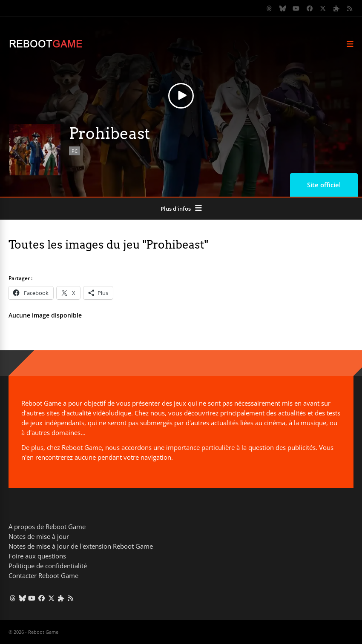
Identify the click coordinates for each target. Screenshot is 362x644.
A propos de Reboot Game (47, 527)
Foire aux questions (37, 556)
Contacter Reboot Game (43, 575)
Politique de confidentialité (48, 566)
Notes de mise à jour (39, 536)
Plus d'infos (176, 209)
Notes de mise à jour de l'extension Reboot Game (81, 546)
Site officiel (324, 185)
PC (75, 151)
